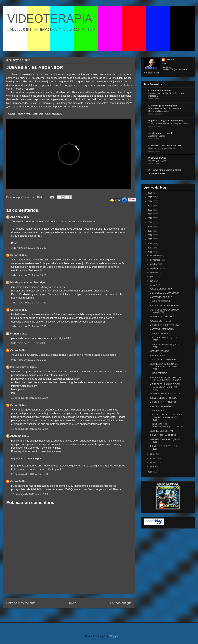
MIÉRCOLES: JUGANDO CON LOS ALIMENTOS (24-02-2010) (165, 387)
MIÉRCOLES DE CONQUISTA (164, 293)
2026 (150, 193)
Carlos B (28, 197)
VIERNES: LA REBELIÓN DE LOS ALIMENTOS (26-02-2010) (164, 366)
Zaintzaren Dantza (157, 136)
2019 (150, 222)
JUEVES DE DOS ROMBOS (163, 398)
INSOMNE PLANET (158, 158)
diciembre (155, 256)
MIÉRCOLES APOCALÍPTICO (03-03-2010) (164, 311)
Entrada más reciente (21, 603)
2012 (150, 252)
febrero (154, 462)
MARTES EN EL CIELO (161, 297)
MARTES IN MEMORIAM (162, 329)
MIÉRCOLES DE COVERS (163, 402)
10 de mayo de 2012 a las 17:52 (30, 429)
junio (153, 281)
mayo (153, 285)
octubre (154, 264)
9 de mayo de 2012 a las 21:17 (29, 360)
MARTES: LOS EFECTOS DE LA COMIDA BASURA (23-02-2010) (166, 417)
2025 (150, 197)
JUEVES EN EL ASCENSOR (163, 435)
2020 (150, 218)
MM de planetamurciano (25, 282)
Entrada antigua (121, 603)
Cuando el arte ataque (160, 91)
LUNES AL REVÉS (159, 333)
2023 (150, 206)
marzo (153, 458)
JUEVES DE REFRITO (161, 289)
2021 (150, 214)
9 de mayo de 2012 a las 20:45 (29, 343)
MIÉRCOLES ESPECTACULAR (165, 325)
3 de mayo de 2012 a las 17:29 (29, 303)
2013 (150, 248)
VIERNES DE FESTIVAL (161, 431)
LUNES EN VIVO (158, 410)
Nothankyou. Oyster (157, 161)
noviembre (155, 260)
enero (153, 467)
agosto (154, 272)
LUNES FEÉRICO (158, 373)
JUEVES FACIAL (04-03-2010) (164, 306)
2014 (150, 244)
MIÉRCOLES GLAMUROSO (163, 360)
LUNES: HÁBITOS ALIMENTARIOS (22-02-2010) (166, 425)
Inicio (73, 603)
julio (152, 277)
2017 (150, 231)
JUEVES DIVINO (158, 355)
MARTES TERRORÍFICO (162, 406)
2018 (150, 227)
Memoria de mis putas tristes (161, 148)
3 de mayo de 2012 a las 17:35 (29, 326)
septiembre (156, 268)
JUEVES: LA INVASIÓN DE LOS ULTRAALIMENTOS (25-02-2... (166, 379)
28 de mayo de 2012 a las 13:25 (30, 494)
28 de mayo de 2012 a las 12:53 (30, 474)
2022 (150, 210)
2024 (150, 201)
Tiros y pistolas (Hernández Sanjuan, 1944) (168, 123)
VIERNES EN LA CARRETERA (165, 394)
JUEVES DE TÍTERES (160, 321)
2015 (150, 239)
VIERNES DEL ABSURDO (162, 317)
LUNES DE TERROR (160, 301)
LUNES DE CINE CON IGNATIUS (165, 146)
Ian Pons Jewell (20, 367)
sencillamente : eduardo (161, 133)
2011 (150, 472)
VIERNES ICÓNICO (159, 351)
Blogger (114, 636)
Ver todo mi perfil (152, 73)
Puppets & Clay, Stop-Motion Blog (166, 121)
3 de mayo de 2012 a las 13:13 (29, 275)
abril (152, 454)
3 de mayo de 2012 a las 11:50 (29, 248)
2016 (150, 235)
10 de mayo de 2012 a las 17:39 (30, 398)
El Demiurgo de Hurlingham (163, 106)
